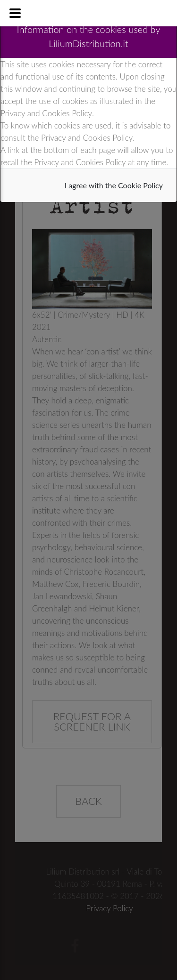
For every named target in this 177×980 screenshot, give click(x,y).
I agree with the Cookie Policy (114, 185)
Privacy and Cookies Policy (46, 113)
